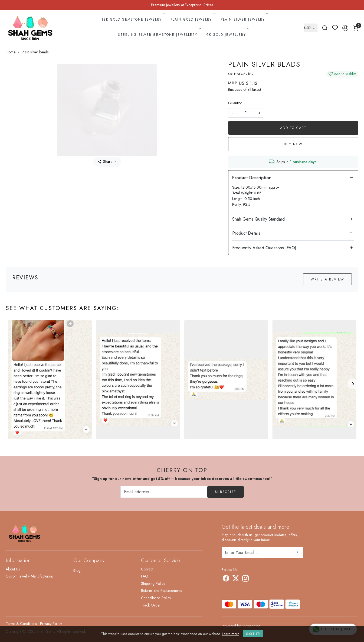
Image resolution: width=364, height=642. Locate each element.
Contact (147, 569)
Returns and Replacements (161, 591)
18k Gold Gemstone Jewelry (133, 20)
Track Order (151, 605)
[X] (236, 579)
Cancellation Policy (156, 598)
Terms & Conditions (21, 624)
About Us (13, 569)
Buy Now (293, 144)
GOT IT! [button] (253, 634)
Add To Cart (293, 128)
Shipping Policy (153, 583)
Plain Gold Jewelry (192, 20)
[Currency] (311, 28)
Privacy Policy (51, 624)
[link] (325, 28)
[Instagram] (245, 579)
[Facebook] (226, 579)
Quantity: (235, 103)
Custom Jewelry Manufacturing (29, 576)
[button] (345, 28)
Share (105, 162)
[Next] (353, 384)
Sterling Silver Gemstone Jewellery (159, 35)
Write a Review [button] (327, 279)
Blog (77, 570)
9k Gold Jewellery (227, 35)
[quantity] (246, 113)
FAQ (145, 576)
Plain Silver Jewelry (244, 20)
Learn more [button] (231, 634)
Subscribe (226, 492)
